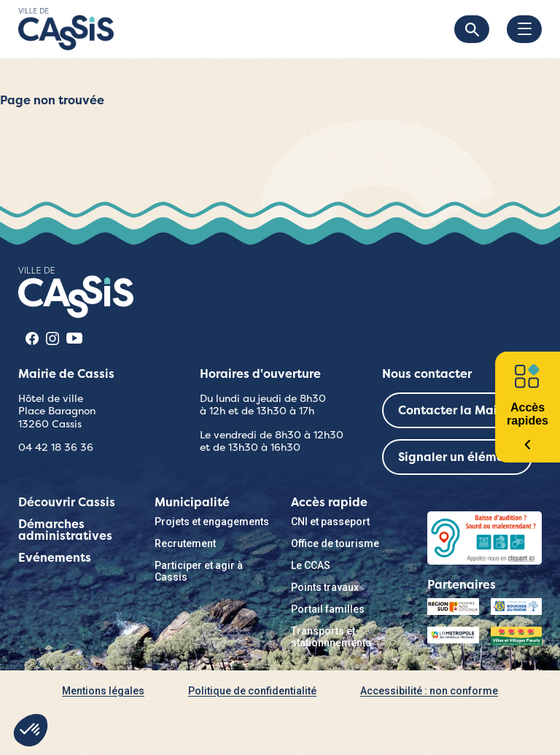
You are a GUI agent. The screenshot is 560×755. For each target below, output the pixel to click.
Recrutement (185, 543)
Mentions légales (103, 691)
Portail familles (328, 609)
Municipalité (192, 502)
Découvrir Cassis (67, 502)
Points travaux (325, 587)
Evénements (55, 558)
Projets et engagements (212, 522)
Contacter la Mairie (455, 410)
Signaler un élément (457, 457)
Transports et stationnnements (331, 637)
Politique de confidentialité (252, 691)
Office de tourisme (335, 543)
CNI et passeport (330, 522)
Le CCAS (311, 565)
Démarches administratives (65, 530)
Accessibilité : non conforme (429, 691)
